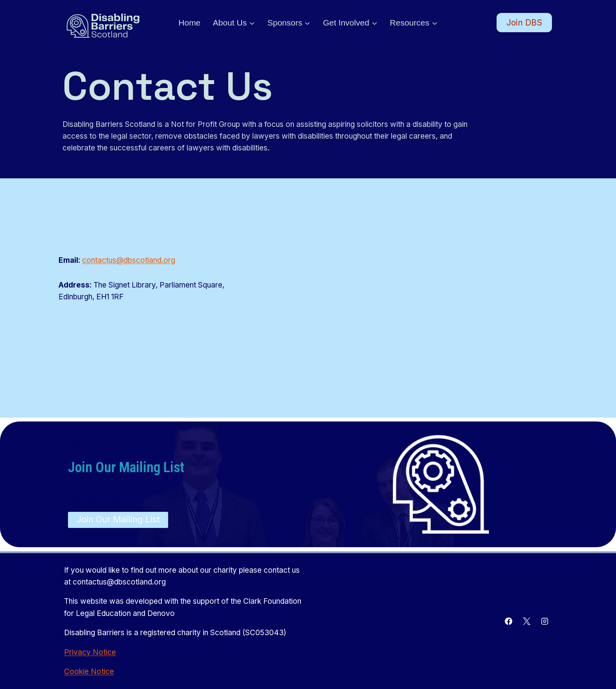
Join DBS (524, 23)
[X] (526, 621)
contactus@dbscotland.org (129, 260)
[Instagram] (544, 621)
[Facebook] (509, 621)
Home (189, 23)
